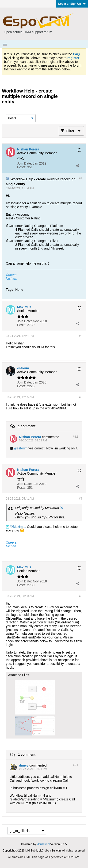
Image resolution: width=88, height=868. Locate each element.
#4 (81, 499)
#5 (81, 596)
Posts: (22, 167)
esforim (22, 448)
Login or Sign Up (72, 4)
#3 (81, 397)
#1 (81, 178)
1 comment (27, 426)
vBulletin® (43, 844)
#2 (81, 336)
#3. (76, 437)
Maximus (19, 527)
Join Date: (25, 163)
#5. (76, 765)
